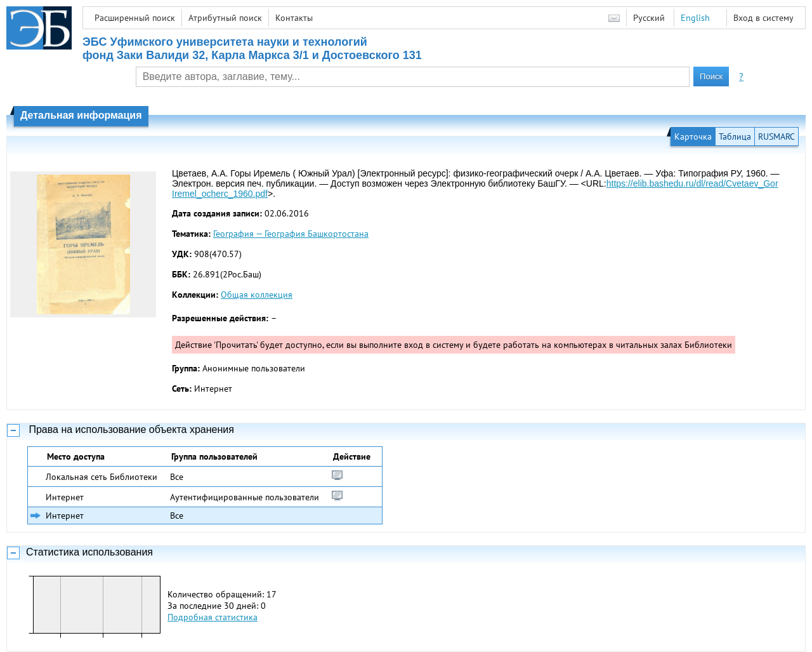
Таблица (735, 136)
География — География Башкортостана (291, 234)
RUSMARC (776, 136)
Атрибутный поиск (225, 18)
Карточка (693, 136)
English (695, 18)
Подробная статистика (213, 617)
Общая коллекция (257, 295)
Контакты (294, 18)
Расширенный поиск (135, 18)
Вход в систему (763, 18)
